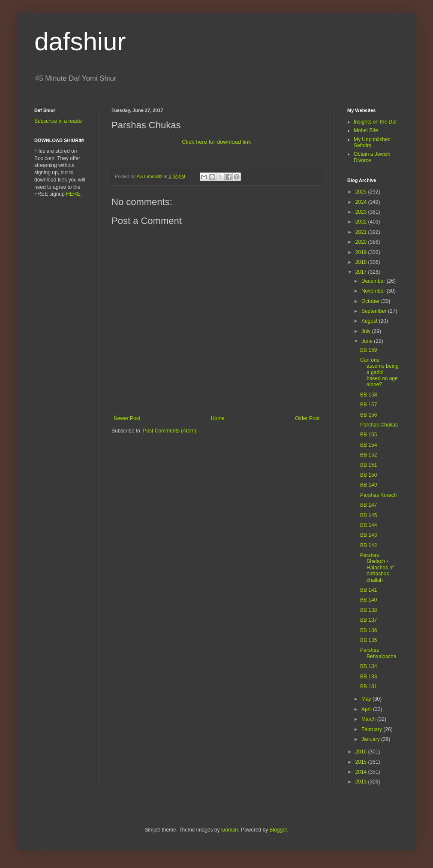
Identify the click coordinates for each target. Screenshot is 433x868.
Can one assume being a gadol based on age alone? (379, 372)
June (368, 341)
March (369, 719)
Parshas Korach (378, 495)
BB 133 (368, 677)
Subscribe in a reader (59, 121)
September (375, 311)
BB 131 (368, 687)
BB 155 (368, 435)
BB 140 (368, 600)
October (371, 301)
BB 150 (368, 475)
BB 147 (368, 505)
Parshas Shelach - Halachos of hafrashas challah (377, 568)
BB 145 (368, 515)
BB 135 (368, 640)
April (367, 709)
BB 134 (368, 666)
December (374, 281)
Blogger (278, 830)
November (374, 291)
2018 (362, 262)
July (367, 331)
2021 (362, 232)
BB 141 (368, 590)
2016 (362, 752)
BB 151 (368, 465)
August (370, 321)
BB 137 (368, 620)
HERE (73, 194)
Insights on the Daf (375, 122)
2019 (362, 252)
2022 (362, 222)
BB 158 (368, 395)
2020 (362, 242)
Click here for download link (216, 142)
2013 (362, 782)
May (367, 699)
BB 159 (368, 350)
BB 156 (368, 415)
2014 (362, 772)
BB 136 (368, 630)
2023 (362, 212)
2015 (362, 762)
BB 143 (368, 535)
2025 (362, 192)
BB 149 (368, 485)
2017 (362, 272)
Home (218, 418)
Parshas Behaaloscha (378, 653)
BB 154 (368, 445)
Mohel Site (366, 130)
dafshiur (80, 41)
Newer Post (127, 418)
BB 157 (368, 405)
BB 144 (368, 525)
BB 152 (368, 455)
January (371, 739)
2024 (362, 202)
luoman (230, 830)
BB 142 (368, 545)
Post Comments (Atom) (170, 431)
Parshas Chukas (379, 425)
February (372, 729)
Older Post (307, 418)
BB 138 (368, 610)
